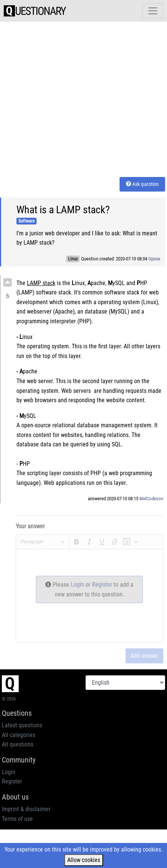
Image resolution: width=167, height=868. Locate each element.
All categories (18, 735)
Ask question (142, 184)
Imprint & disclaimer (26, 809)
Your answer (30, 526)
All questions (18, 744)
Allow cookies (84, 860)
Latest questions (22, 725)
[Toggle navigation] (153, 11)
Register (103, 585)
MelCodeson (151, 499)
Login (78, 585)
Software (27, 221)
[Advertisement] (70, 98)
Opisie (154, 259)
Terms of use (17, 819)
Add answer (144, 656)
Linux (73, 259)
